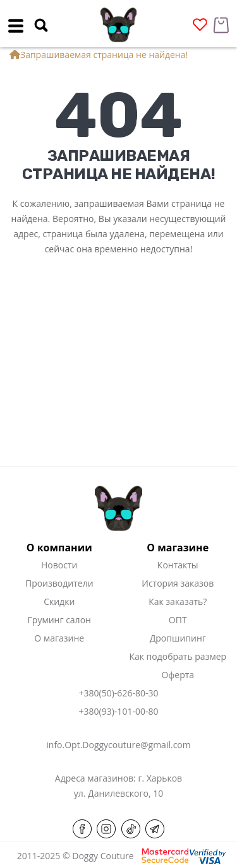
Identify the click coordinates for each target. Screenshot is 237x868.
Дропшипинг (178, 638)
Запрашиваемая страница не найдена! (104, 55)
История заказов (178, 583)
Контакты (178, 565)
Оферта (178, 675)
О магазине (59, 638)
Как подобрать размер (178, 656)
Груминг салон (59, 620)
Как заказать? (178, 601)
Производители (59, 583)
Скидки (59, 601)
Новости (59, 565)
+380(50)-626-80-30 (119, 693)
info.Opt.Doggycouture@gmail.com (118, 745)
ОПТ (178, 620)
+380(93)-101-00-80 (119, 711)
